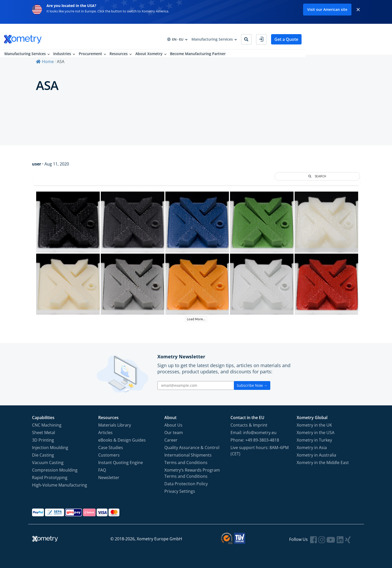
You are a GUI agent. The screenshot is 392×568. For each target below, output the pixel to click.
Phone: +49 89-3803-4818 (255, 440)
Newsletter (109, 477)
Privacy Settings (180, 491)
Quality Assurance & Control (192, 447)
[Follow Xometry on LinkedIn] (340, 539)
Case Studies (111, 447)
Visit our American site (327, 9)
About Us (173, 425)
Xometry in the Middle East (323, 462)
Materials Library (115, 425)
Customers (109, 455)
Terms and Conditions (186, 462)
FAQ (102, 470)
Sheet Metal (44, 432)
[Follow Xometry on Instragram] (322, 539)
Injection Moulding (50, 447)
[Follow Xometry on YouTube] (331, 539)
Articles (105, 432)
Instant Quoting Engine (121, 462)
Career (171, 440)
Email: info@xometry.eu (253, 432)
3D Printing (43, 440)
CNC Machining (47, 425)
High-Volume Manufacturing (60, 485)
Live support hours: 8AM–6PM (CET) (260, 450)
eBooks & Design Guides (122, 440)
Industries (91, 49)
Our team (174, 432)
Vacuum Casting (48, 462)
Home (45, 62)
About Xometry (179, 49)
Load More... (196, 319)
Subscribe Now (252, 385)
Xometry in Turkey (314, 440)
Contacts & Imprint (249, 425)
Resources (148, 49)
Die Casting (43, 455)
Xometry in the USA (316, 432)
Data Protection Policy (186, 483)
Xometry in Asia (312, 447)
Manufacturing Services (53, 49)
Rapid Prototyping (50, 477)
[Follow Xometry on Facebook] (313, 539)
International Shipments (188, 455)
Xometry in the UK (314, 425)
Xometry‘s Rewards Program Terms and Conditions (192, 473)
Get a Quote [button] (345, 34)
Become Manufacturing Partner (229, 49)
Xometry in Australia (316, 455)
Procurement (119, 49)
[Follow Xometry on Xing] (348, 539)
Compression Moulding (55, 470)
